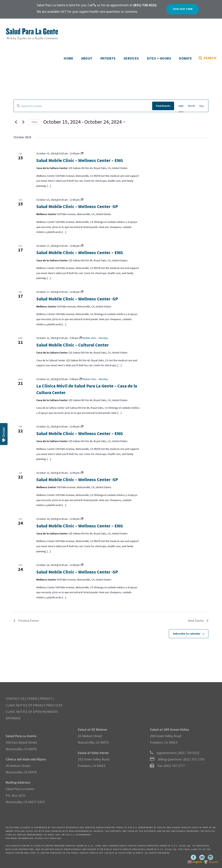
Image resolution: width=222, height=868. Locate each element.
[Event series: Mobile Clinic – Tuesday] (82, 153)
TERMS (32, 699)
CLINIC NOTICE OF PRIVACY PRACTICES (34, 705)
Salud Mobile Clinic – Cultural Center (73, 345)
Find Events (163, 106)
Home (69, 58)
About (87, 58)
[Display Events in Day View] (202, 106)
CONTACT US (15, 699)
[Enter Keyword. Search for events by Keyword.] (83, 106)
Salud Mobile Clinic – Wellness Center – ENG (80, 160)
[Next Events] (23, 122)
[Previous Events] (16, 122)
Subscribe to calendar (187, 634)
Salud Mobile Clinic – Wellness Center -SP (77, 206)
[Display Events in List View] (181, 106)
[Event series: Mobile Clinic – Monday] (94, 338)
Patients (108, 58)
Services (131, 58)
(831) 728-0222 (189, 753)
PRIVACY (46, 699)
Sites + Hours (159, 58)
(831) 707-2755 (194, 759)
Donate (185, 58)
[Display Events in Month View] (191, 106)
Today (34, 122)
